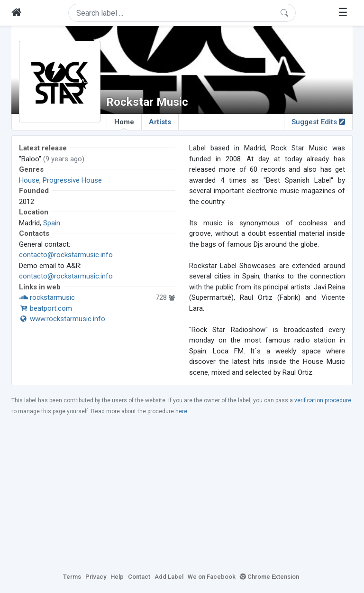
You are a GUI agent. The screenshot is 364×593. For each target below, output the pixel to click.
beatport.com (45, 308)
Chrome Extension (269, 577)
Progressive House (72, 180)
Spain (52, 223)
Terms (72, 577)
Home (124, 124)
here (181, 411)
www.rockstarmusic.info (62, 319)
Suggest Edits (318, 122)
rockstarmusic (47, 297)
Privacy (96, 577)
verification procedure (323, 400)
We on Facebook (212, 577)
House (29, 180)
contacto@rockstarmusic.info (66, 255)
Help (117, 577)
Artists (160, 122)
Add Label (169, 577)
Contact (139, 577)
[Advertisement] (182, 493)
